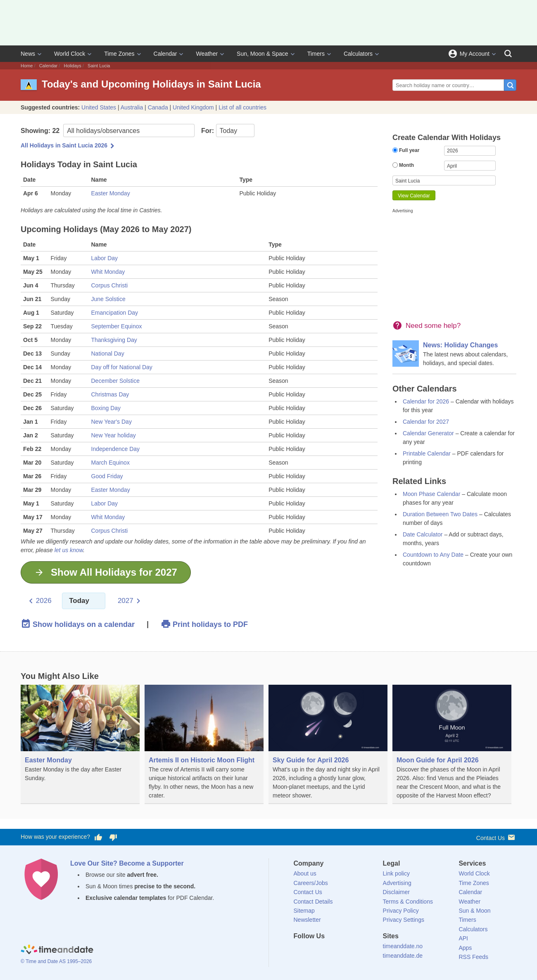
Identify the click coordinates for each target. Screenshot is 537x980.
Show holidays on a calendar (78, 624)
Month (403, 165)
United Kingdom (193, 107)
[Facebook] (300, 951)
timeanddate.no (403, 946)
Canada (158, 107)
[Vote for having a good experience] (98, 837)
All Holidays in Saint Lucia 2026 (64, 145)
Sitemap (304, 911)
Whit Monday (108, 272)
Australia (132, 107)
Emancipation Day (115, 313)
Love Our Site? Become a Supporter (127, 863)
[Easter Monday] (80, 744)
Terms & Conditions (408, 902)
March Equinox (110, 463)
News (28, 54)
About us (305, 873)
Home (27, 66)
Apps (465, 948)
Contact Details (313, 902)
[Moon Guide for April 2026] (452, 744)
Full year (406, 150)
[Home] (57, 950)
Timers (316, 54)
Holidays (73, 66)
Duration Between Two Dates (440, 514)
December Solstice (116, 381)
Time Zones (119, 54)
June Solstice (108, 299)
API (463, 938)
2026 (44, 601)
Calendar (165, 54)
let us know (69, 550)
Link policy (396, 873)
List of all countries (242, 107)
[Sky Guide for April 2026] (328, 744)
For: (228, 131)
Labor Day (105, 258)
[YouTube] (356, 951)
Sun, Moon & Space (263, 54)
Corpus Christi (110, 285)
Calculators (358, 54)
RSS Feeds (473, 957)
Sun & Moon (474, 911)
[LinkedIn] (328, 951)
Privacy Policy (401, 911)
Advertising (397, 883)
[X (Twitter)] (314, 951)
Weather (207, 54)
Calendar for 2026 (426, 401)
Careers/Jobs (311, 883)
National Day (108, 354)
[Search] (508, 54)
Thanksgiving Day (114, 340)
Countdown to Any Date (433, 555)
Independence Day (116, 449)
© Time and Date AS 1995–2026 (56, 961)
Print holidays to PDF (204, 624)
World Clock (70, 54)
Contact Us (496, 837)
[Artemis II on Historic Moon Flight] (204, 744)
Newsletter (307, 920)
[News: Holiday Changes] (454, 354)
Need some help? (433, 326)
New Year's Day (112, 422)
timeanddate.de (403, 956)
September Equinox (117, 326)
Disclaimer (396, 892)
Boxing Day (106, 408)
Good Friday (107, 476)
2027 (126, 601)
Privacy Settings (404, 920)
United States (99, 107)
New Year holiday (114, 435)
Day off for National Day (122, 367)
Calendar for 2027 (426, 422)
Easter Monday (111, 193)
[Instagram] (342, 951)
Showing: (108, 131)
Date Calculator (423, 534)
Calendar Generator (428, 433)
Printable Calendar (427, 453)
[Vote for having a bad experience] (113, 837)
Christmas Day (110, 394)
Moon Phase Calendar (431, 494)
